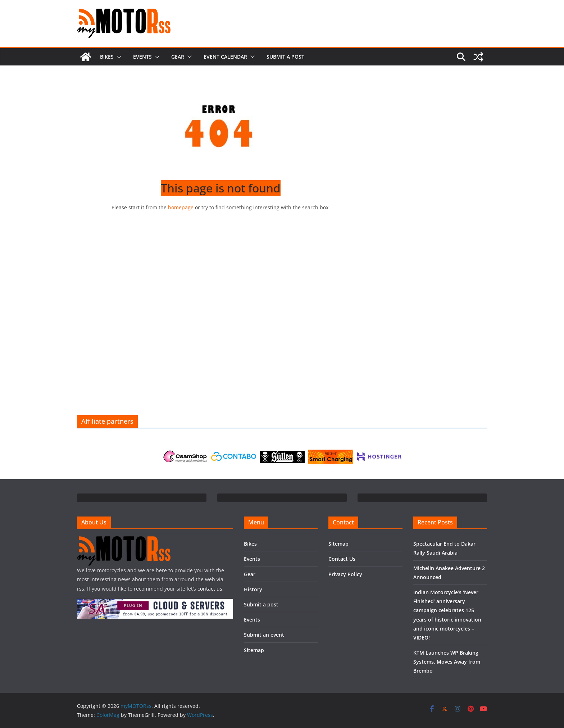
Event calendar (225, 57)
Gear (178, 57)
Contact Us (342, 559)
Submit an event (264, 635)
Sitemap (254, 650)
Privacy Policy (345, 574)
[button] (118, 57)
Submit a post (285, 57)
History (253, 589)
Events (142, 57)
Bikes (107, 57)
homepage (181, 207)
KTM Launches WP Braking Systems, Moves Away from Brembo (447, 662)
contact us (210, 589)
